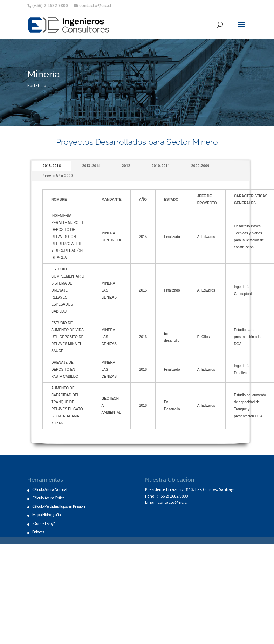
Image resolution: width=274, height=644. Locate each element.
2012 (126, 166)
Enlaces (38, 532)
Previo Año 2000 (57, 176)
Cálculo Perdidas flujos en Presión (59, 506)
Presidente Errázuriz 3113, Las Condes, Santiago (190, 489)
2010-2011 (160, 166)
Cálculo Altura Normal (50, 489)
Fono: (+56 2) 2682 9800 (166, 496)
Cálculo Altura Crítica (48, 498)
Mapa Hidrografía (46, 515)
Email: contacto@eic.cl (166, 502)
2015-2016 (52, 166)
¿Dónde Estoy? (43, 523)
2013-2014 (91, 166)
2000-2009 (200, 166)
